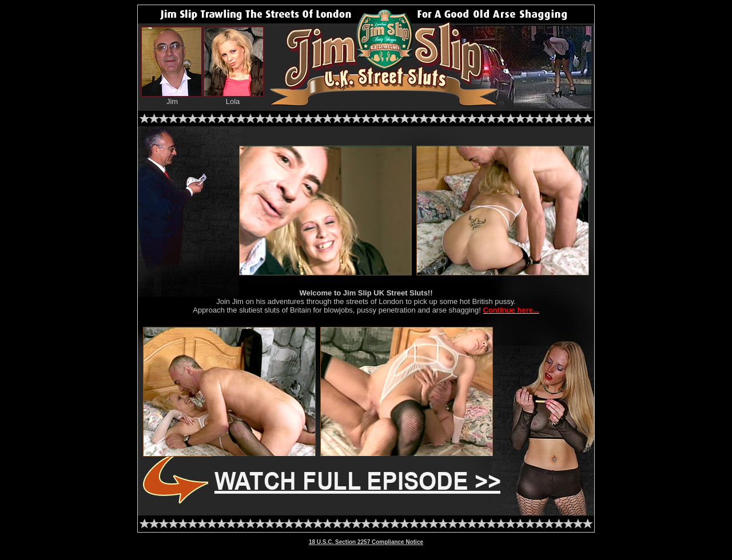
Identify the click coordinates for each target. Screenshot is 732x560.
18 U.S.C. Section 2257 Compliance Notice (366, 542)
